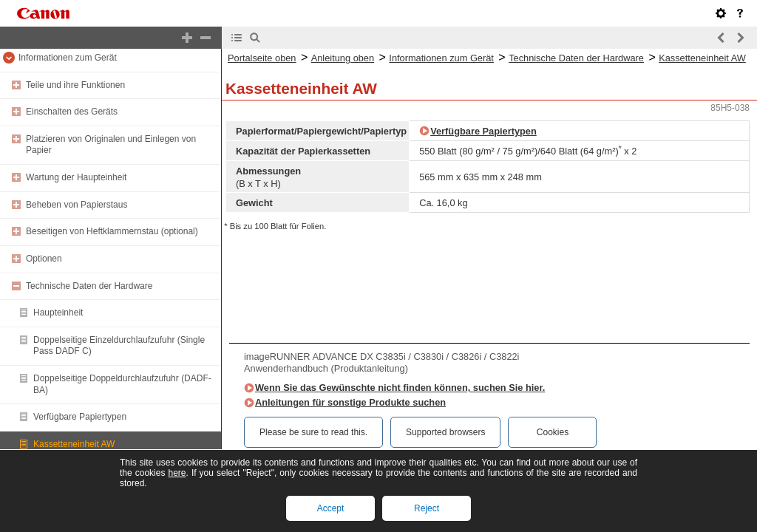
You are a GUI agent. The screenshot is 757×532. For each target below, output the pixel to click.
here (177, 473)
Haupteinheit (58, 313)
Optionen (44, 259)
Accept (331, 508)
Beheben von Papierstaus (77, 205)
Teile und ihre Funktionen (75, 85)
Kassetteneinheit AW (74, 444)
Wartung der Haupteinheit (76, 177)
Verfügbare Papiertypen (80, 417)
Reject (427, 508)
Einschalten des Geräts (72, 112)
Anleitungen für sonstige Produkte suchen (350, 402)
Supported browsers (445, 432)
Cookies (553, 432)
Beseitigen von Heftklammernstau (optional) (112, 231)
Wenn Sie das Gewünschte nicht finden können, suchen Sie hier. (400, 388)
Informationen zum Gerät (68, 58)
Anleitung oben (343, 58)
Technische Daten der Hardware (89, 286)
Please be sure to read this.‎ (313, 432)
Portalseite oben (262, 58)
